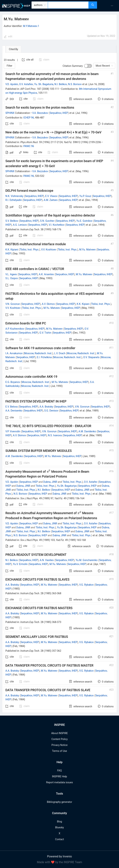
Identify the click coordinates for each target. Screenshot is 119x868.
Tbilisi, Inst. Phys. (29, 250)
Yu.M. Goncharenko (87, 560)
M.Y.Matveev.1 (31, 26)
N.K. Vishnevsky (14, 196)
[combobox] (68, 5)
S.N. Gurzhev (47, 221)
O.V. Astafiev (26, 84)
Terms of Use (59, 751)
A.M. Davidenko (87, 431)
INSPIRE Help (59, 776)
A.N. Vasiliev (47, 560)
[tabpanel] (59, 383)
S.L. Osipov (12, 278)
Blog (60, 822)
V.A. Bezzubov (40, 113)
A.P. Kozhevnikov (15, 329)
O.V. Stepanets (91, 357)
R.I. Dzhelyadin (14, 200)
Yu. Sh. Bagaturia (44, 84)
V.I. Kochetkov (57, 225)
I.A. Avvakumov (14, 353)
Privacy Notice (59, 745)
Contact (59, 839)
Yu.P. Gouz (85, 196)
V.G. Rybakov (86, 585)
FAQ (59, 771)
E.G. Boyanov (13, 382)
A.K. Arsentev (46, 274)
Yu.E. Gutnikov (84, 221)
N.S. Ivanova (55, 435)
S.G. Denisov (51, 411)
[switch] (88, 66)
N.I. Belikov (61, 84)
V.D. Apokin (12, 84)
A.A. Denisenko (14, 411)
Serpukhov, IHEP (59, 113)
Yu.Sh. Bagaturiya (67, 486)
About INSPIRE (59, 733)
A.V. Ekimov (48, 304)
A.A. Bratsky (46, 407)
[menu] (108, 6)
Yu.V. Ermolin (20, 564)
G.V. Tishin (45, 333)
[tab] (13, 49)
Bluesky (59, 827)
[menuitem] (112, 6)
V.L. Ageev (11, 274)
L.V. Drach (60, 353)
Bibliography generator (59, 802)
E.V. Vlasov (51, 196)
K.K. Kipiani (12, 250)
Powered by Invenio (60, 856)
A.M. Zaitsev (51, 200)
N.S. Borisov (75, 84)
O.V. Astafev (91, 482)
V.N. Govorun (13, 304)
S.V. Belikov (12, 221)
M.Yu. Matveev (87, 250)
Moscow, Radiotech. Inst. (38, 353)
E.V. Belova (12, 407)
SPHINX (10, 113)
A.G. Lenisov (20, 225)
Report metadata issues (59, 782)
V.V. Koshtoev (49, 250)
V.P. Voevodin (13, 431)
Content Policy (59, 739)
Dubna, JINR (50, 482)
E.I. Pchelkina (44, 357)
